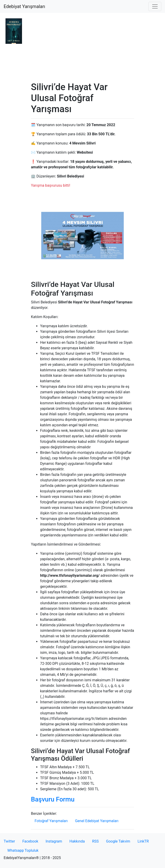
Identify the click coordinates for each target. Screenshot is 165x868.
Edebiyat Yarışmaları (24, 6)
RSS (95, 841)
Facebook (30, 841)
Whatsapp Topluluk (23, 850)
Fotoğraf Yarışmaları (51, 821)
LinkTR (143, 841)
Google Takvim (118, 841)
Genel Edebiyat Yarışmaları (97, 821)
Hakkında (77, 841)
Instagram (54, 841)
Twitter (9, 841)
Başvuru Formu (53, 799)
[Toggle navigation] (155, 6)
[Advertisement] (82, 47)
